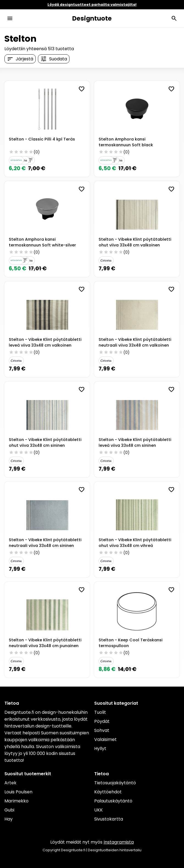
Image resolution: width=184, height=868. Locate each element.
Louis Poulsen (18, 792)
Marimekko (16, 801)
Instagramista (119, 842)
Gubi (9, 810)
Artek (10, 783)
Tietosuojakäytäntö (115, 783)
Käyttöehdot (108, 792)
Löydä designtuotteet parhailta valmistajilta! (92, 5)
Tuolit (100, 712)
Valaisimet (105, 739)
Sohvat (102, 730)
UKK (98, 810)
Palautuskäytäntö (113, 801)
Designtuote (92, 18)
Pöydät (102, 721)
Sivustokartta (109, 819)
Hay (9, 819)
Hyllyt (100, 748)
